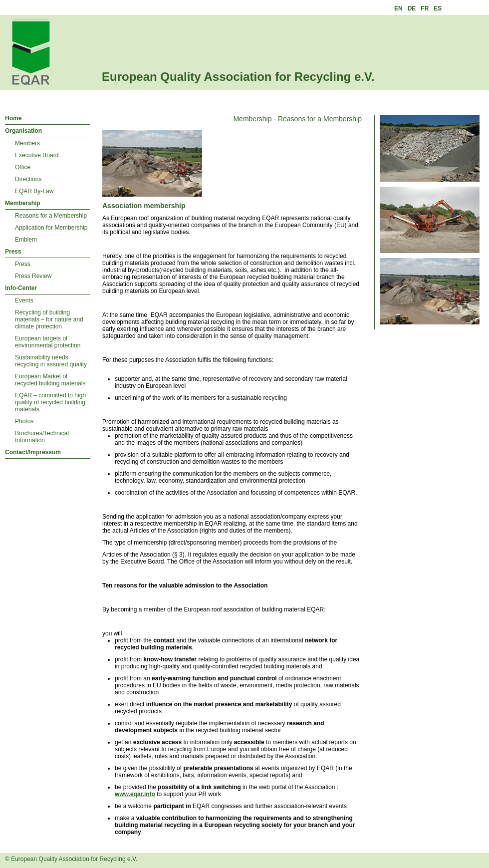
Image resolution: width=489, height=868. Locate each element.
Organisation (23, 131)
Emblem (26, 240)
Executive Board (37, 155)
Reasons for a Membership (51, 216)
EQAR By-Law (34, 191)
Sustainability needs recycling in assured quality (51, 361)
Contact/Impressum (33, 452)
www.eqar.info (135, 794)
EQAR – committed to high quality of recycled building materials (50, 402)
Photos (24, 421)
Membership (23, 203)
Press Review (33, 276)
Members (27, 143)
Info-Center (21, 288)
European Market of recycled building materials (50, 380)
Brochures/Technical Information (42, 437)
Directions (28, 179)
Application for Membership (51, 228)
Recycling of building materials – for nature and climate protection (49, 319)
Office (23, 167)
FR (425, 8)
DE (412, 8)
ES (438, 8)
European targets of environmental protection (48, 342)
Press (13, 252)
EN (398, 8)
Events (24, 300)
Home (13, 118)
